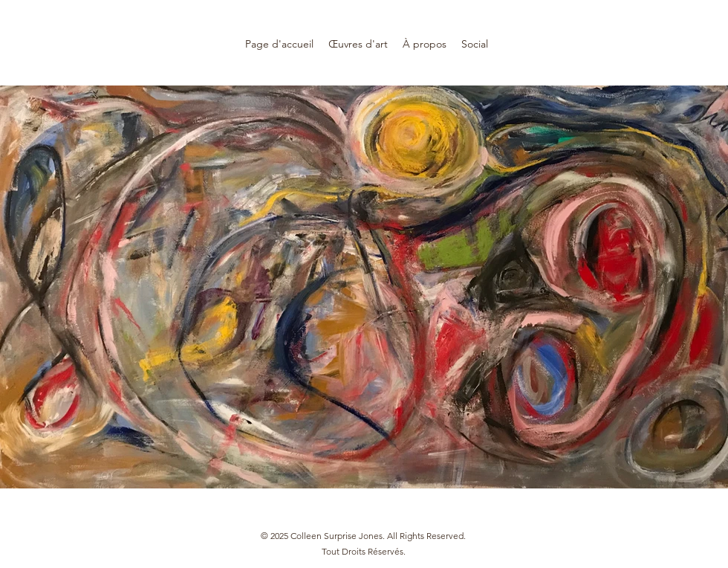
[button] (358, 44)
